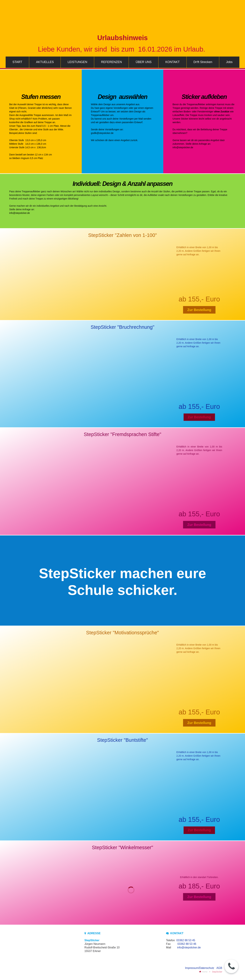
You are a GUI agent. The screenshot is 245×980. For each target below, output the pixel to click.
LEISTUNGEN (77, 62)
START (17, 62)
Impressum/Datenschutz (200, 968)
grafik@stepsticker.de (102, 133)
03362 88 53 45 (186, 941)
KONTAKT (172, 62)
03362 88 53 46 (187, 944)
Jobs (229, 62)
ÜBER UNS (144, 62)
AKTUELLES (45, 62)
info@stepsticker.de (183, 147)
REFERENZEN (111, 62)
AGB (219, 968)
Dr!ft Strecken (203, 62)
